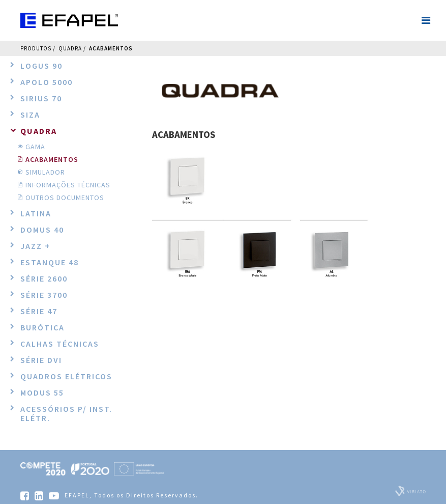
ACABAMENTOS (111, 48)
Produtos (36, 48)
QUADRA (70, 48)
